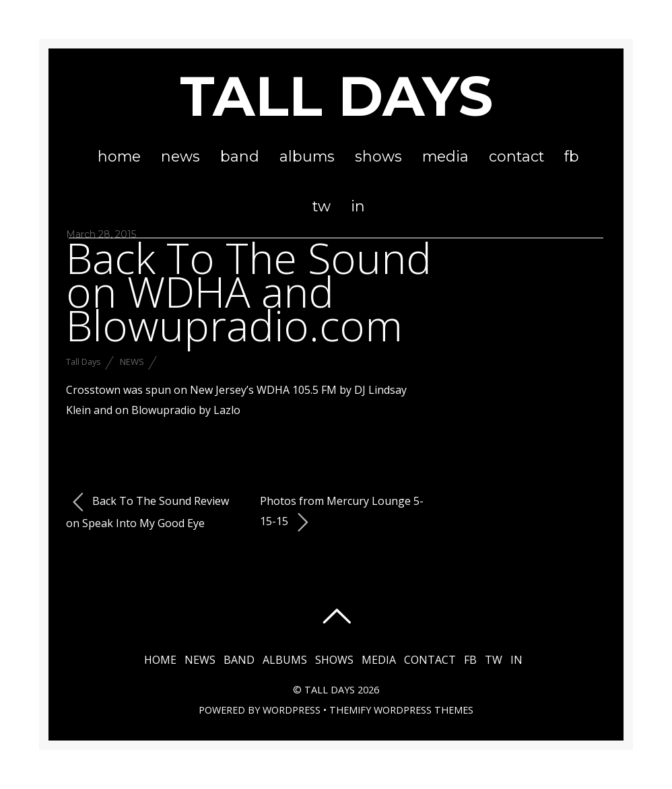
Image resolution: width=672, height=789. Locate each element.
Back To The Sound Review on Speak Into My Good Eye (147, 511)
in (358, 206)
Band (240, 156)
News (180, 156)
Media (445, 156)
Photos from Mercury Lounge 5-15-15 (342, 513)
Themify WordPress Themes (401, 710)
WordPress (292, 710)
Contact (516, 156)
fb (572, 156)
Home (119, 156)
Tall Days (83, 362)
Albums (307, 156)
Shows (378, 156)
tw (322, 206)
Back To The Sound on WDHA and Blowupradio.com (249, 291)
